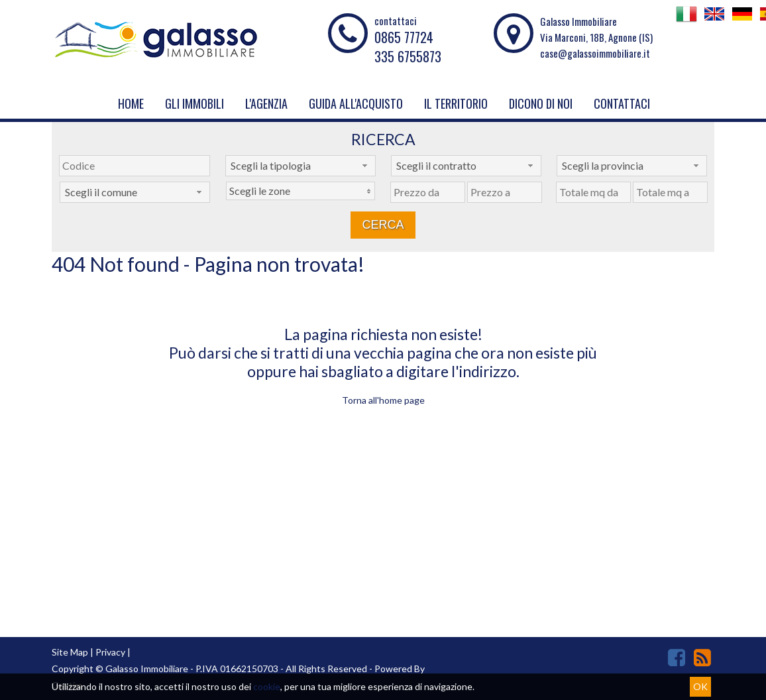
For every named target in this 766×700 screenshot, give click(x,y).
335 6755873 (408, 56)
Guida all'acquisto (356, 103)
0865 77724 (404, 37)
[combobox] (301, 166)
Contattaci (622, 103)
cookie (267, 686)
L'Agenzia (266, 103)
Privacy (110, 652)
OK (700, 686)
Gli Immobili (194, 103)
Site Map (70, 652)
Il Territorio (456, 103)
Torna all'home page (383, 400)
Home (131, 103)
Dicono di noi (541, 103)
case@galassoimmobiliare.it (595, 53)
